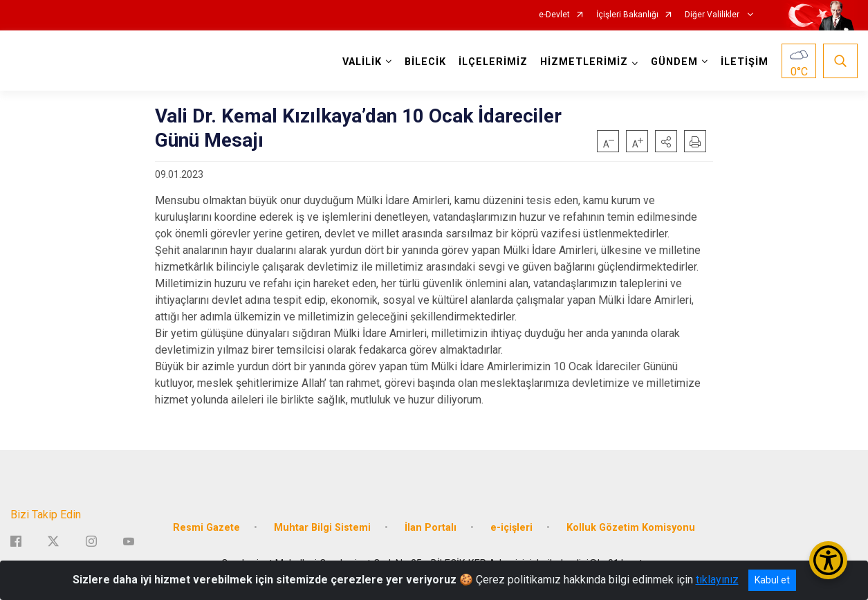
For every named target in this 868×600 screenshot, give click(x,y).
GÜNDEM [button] (674, 62)
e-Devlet (554, 15)
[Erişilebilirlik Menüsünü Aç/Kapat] (828, 560)
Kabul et (772, 580)
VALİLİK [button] (362, 62)
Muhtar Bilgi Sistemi (322, 528)
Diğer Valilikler (713, 15)
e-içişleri (511, 528)
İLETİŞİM (745, 62)
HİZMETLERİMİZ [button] (584, 62)
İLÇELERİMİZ (493, 62)
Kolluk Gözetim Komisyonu (631, 528)
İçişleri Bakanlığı (627, 15)
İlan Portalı (431, 528)
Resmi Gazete (206, 528)
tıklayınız (717, 580)
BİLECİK (425, 62)
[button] (666, 141)
